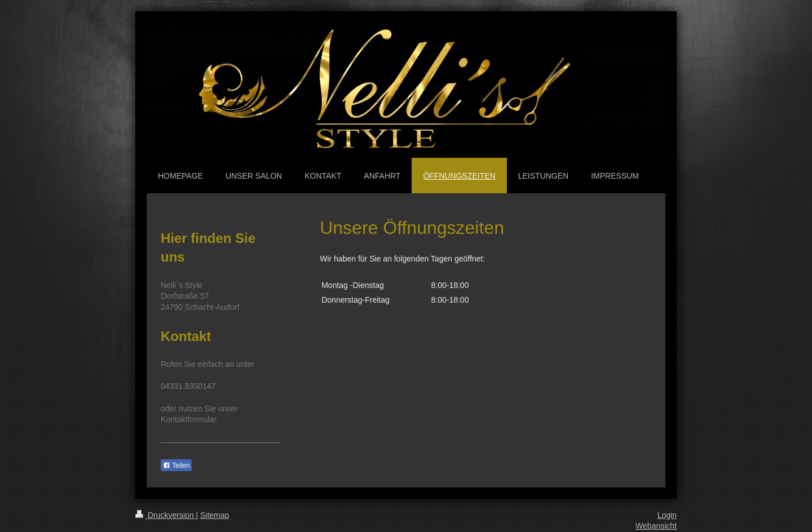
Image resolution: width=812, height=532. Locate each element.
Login (667, 515)
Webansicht (656, 526)
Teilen (176, 466)
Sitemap (215, 515)
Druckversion (166, 515)
